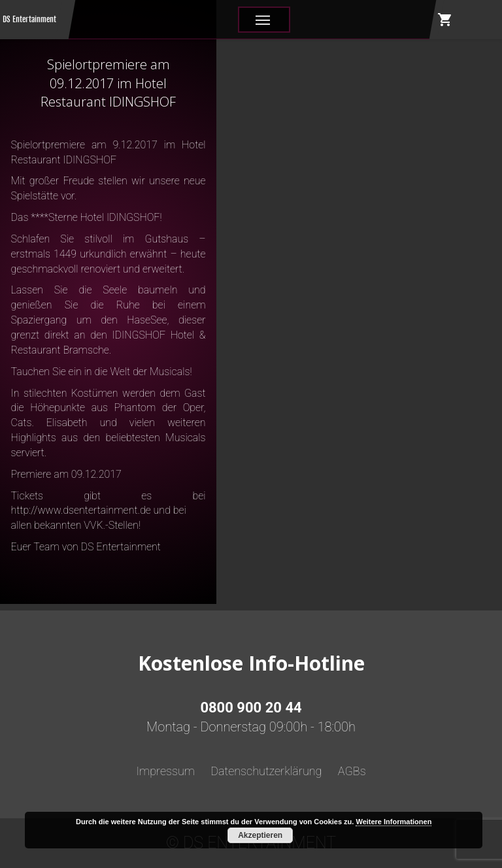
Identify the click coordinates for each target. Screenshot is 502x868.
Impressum (165, 771)
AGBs (352, 771)
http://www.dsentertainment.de (81, 510)
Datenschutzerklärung (266, 771)
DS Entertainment (29, 19)
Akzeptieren (260, 835)
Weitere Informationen (393, 822)
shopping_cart (445, 20)
